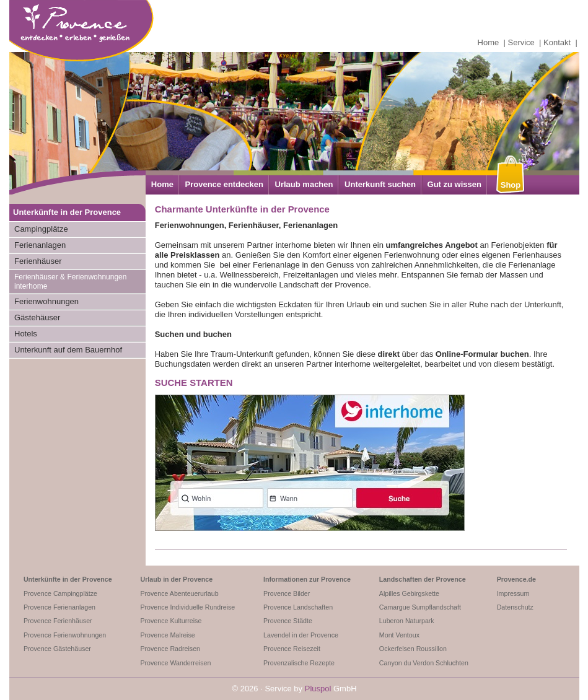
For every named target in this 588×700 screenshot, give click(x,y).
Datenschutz (515, 607)
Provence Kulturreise (171, 621)
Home (489, 42)
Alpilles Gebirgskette (409, 593)
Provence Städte (288, 621)
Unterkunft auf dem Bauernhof (68, 350)
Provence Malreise (167, 635)
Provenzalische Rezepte (299, 663)
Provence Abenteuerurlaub (179, 593)
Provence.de (516, 579)
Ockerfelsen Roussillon (413, 649)
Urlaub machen (304, 184)
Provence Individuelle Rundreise (187, 607)
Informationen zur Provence (307, 579)
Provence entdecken (224, 184)
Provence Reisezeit (292, 649)
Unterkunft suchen (380, 184)
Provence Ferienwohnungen (65, 635)
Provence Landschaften (298, 607)
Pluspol (318, 689)
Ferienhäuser (38, 261)
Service (521, 42)
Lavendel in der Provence (301, 635)
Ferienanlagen (40, 245)
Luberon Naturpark (407, 621)
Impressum (513, 593)
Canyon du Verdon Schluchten (424, 663)
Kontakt (557, 42)
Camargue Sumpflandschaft (420, 607)
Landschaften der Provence (423, 579)
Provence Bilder (287, 593)
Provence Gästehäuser (57, 649)
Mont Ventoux (399, 635)
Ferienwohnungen (46, 301)
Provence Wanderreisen (175, 663)
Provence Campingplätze (60, 593)
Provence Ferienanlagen (59, 607)
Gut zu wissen (454, 184)
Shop (511, 185)
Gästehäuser (37, 317)
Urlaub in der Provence (176, 579)
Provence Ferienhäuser (58, 621)
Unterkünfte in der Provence (68, 579)
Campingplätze (41, 229)
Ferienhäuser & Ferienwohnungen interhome (70, 282)
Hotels (26, 334)
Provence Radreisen (170, 649)
